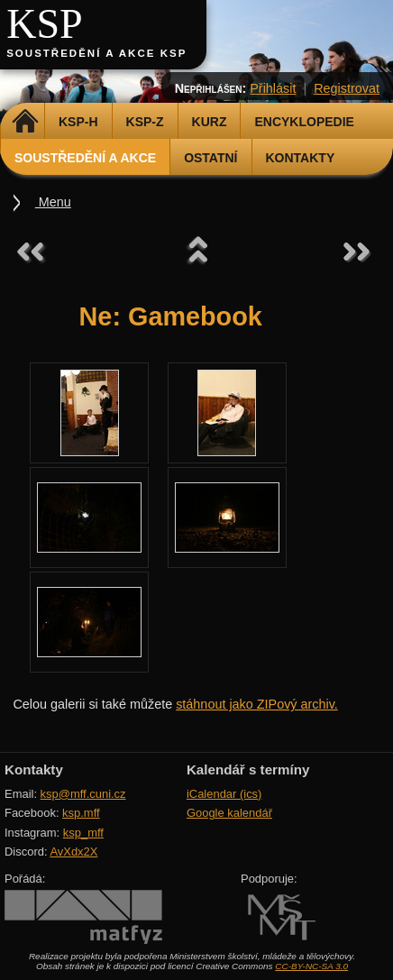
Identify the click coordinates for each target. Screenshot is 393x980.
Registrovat (347, 88)
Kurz (210, 122)
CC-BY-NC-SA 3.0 (311, 966)
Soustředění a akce (85, 158)
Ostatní (210, 158)
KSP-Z (145, 122)
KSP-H (78, 122)
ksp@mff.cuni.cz (83, 794)
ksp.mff (81, 813)
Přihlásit (273, 88)
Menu (53, 202)
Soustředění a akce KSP (96, 53)
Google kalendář (229, 813)
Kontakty (301, 158)
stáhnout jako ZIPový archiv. (257, 704)
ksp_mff (83, 833)
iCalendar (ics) (224, 794)
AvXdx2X (73, 852)
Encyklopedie (304, 122)
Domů (25, 122)
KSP (45, 24)
